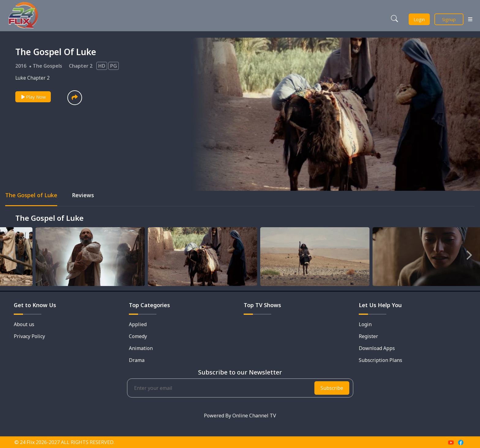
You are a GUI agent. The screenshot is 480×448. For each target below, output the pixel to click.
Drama (137, 360)
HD (102, 66)
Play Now (33, 97)
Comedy (138, 336)
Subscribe (332, 388)
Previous (11, 254)
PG (114, 66)
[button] (75, 98)
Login (419, 19)
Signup (449, 19)
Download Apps (377, 348)
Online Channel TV (254, 416)
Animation (141, 348)
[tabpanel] (70, 257)
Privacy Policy (29, 336)
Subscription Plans (381, 360)
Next (469, 254)
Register (368, 336)
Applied (138, 324)
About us (24, 324)
